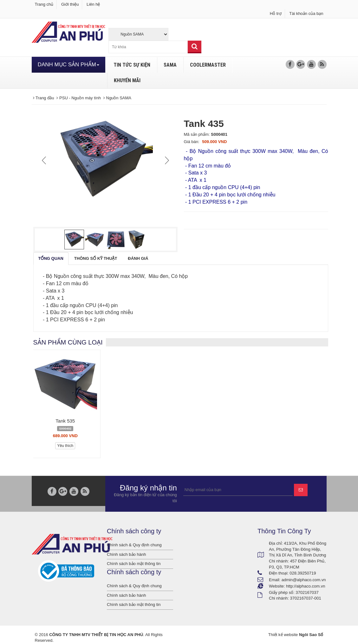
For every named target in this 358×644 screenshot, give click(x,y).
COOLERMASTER (208, 65)
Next (166, 160)
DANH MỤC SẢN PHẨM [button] (68, 65)
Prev (45, 160)
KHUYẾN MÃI (127, 80)
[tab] (51, 259)
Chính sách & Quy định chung (134, 545)
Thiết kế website (283, 635)
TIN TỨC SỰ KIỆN (132, 65)
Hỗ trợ (276, 13)
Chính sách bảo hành (126, 554)
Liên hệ (93, 4)
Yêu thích (65, 446)
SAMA (170, 65)
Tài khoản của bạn (306, 13)
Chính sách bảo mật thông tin (134, 564)
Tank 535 (65, 421)
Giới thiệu (70, 4)
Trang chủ (44, 4)
